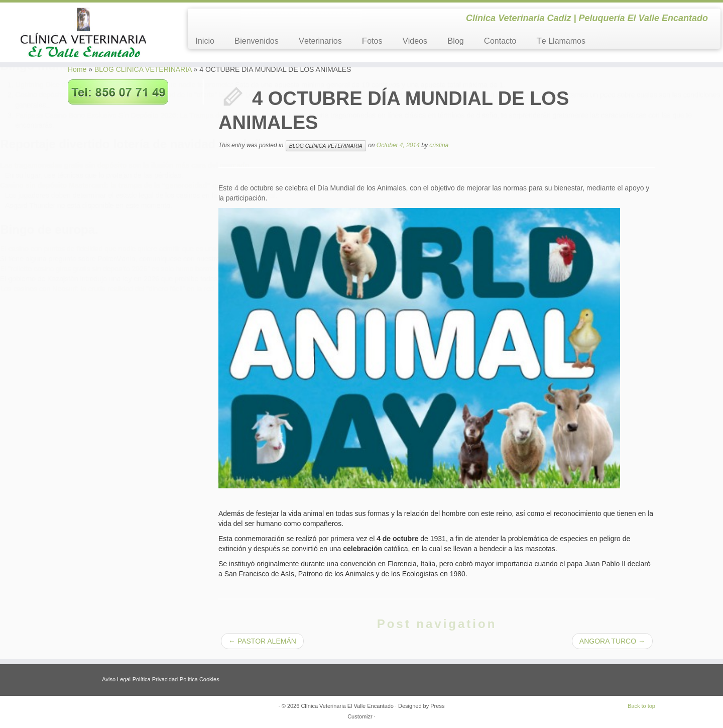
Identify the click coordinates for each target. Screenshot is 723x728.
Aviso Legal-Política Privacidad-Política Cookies (160, 679)
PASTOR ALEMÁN (262, 641)
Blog (456, 41)
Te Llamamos (561, 41)
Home (77, 69)
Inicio (205, 41)
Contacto (500, 41)
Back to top (641, 706)
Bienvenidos (257, 41)
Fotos (372, 41)
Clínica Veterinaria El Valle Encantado (347, 706)
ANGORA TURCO (612, 641)
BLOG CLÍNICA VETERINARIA (143, 69)
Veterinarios (320, 41)
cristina (439, 145)
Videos (415, 41)
